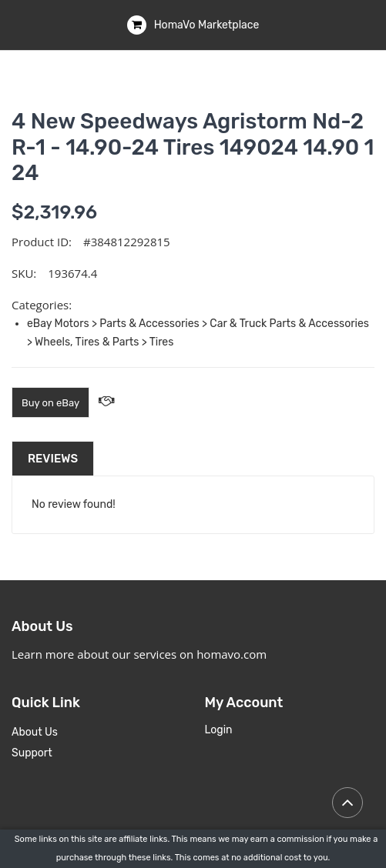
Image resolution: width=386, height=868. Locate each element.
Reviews (53, 459)
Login (219, 730)
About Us (35, 732)
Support (32, 753)
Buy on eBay (50, 403)
